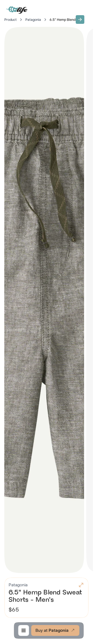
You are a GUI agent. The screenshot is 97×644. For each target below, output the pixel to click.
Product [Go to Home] (11, 20)
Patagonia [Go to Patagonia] (33, 20)
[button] (80, 19)
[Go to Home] (17, 10)
